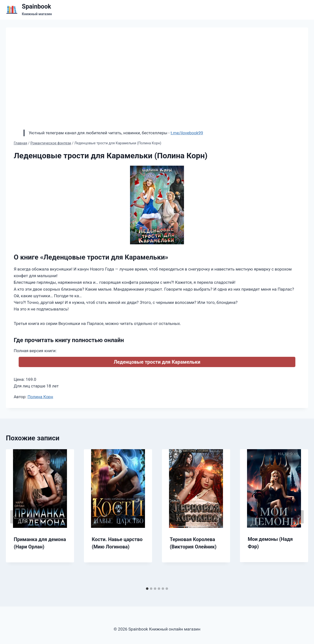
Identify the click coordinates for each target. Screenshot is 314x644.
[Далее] (299, 517)
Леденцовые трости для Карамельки (157, 362)
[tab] (147, 589)
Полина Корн (40, 397)
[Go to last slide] (15, 517)
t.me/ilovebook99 (187, 133)
